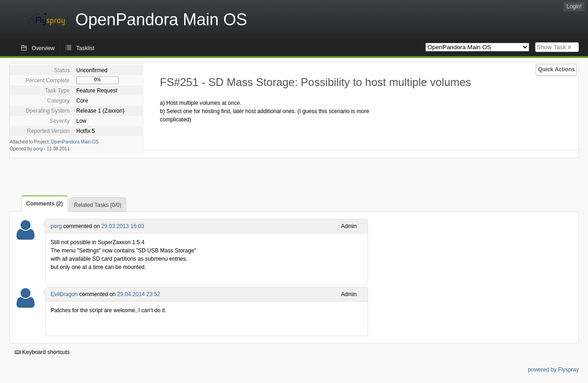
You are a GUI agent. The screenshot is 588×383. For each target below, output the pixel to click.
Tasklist (85, 48)
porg (38, 149)
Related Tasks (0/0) (98, 205)
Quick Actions (556, 69)
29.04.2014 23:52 (139, 294)
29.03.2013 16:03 (122, 226)
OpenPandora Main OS (75, 142)
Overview (43, 48)
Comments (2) (45, 204)
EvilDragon (64, 294)
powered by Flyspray (553, 370)
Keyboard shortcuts (42, 352)
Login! (574, 6)
